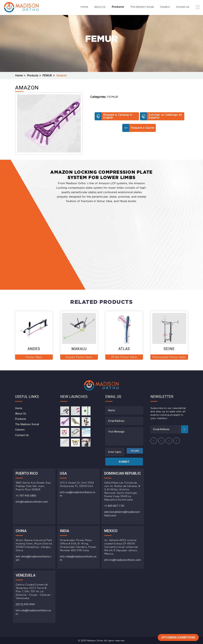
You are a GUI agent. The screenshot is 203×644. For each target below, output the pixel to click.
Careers (160, 7)
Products (105, 7)
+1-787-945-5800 (26, 496)
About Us (84, 7)
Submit (124, 462)
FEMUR (47, 76)
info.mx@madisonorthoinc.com (123, 560)
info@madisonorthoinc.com (32, 502)
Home (65, 7)
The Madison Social (133, 7)
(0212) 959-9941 (25, 604)
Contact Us (180, 7)
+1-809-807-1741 (115, 506)
